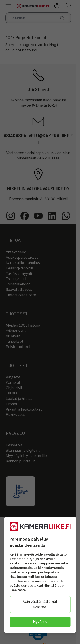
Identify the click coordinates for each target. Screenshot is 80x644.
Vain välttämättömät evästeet (40, 604)
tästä (22, 590)
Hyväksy (40, 622)
